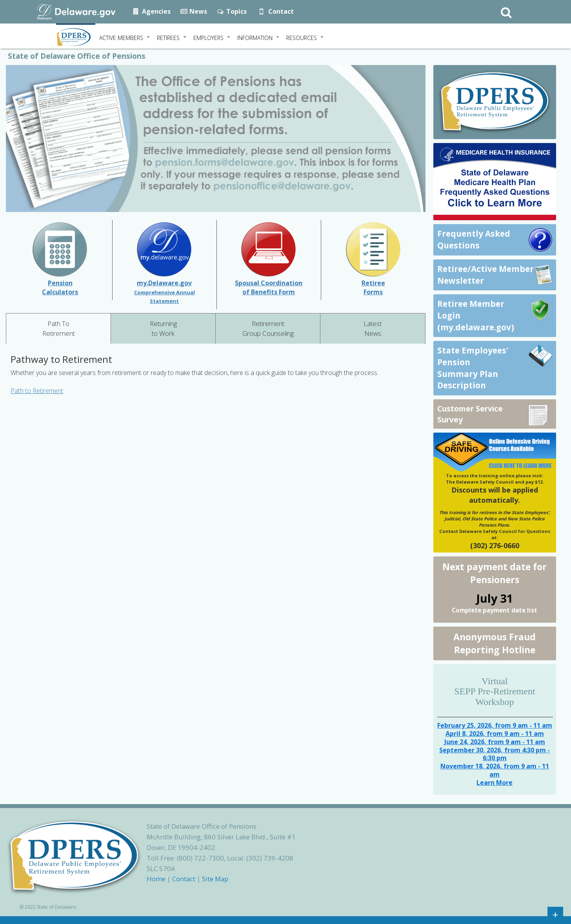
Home (156, 879)
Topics (232, 11)
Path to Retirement (37, 391)
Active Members (121, 38)
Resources (302, 38)
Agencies (151, 11)
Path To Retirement (59, 328)
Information (255, 38)
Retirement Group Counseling (268, 328)
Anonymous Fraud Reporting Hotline (495, 643)
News (194, 11)
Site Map (215, 879)
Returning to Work (163, 328)
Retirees (168, 38)
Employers (208, 38)
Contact (275, 11)
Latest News (373, 328)
